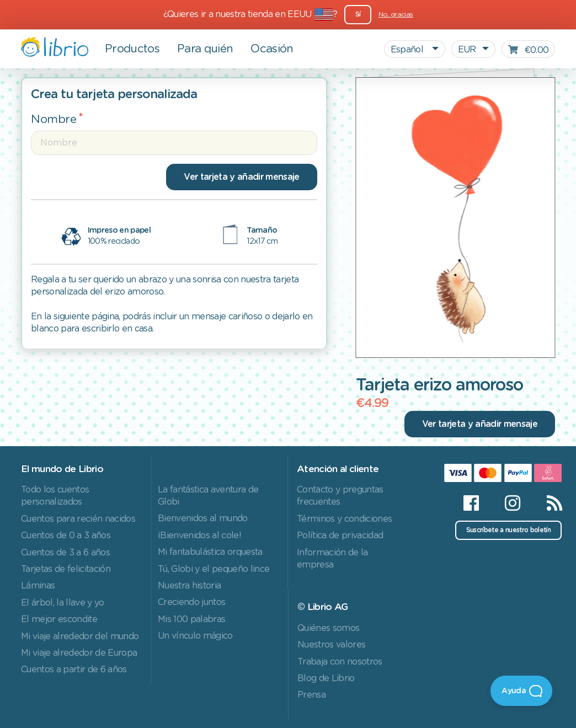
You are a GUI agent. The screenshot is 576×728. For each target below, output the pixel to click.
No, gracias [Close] (396, 14)
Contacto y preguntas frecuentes (340, 496)
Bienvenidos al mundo (203, 518)
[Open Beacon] (521, 691)
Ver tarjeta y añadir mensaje (241, 177)
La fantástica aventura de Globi (208, 496)
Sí (358, 14)
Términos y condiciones (344, 519)
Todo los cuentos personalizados (55, 496)
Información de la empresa (332, 559)
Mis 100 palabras (191, 619)
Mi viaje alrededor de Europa (79, 653)
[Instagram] (512, 503)
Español (408, 50)
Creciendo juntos (191, 602)
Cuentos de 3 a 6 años (65, 553)
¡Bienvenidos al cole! (199, 536)
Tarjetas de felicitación (66, 569)
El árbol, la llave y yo (63, 603)
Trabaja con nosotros (340, 662)
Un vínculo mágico (195, 636)
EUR (467, 50)
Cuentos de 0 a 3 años (66, 536)
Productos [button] (132, 49)
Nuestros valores (331, 645)
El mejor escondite (59, 619)
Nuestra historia (189, 586)
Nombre (54, 119)
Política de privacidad (340, 536)
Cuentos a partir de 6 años (74, 670)
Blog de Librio (326, 678)
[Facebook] (471, 503)
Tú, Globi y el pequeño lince (214, 569)
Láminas (38, 586)
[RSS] (548, 503)
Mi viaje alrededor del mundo (80, 636)
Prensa (311, 695)
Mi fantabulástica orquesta (210, 552)
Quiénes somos (328, 628)
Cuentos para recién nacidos (78, 519)
